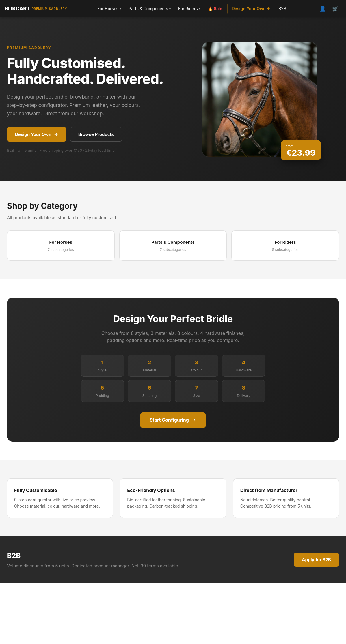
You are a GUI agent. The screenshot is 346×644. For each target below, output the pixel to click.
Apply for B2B (316, 560)
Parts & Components (150, 9)
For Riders (189, 9)
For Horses (109, 9)
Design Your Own (37, 134)
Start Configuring (173, 420)
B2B (282, 9)
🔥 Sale (215, 9)
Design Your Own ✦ (251, 9)
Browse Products (96, 134)
